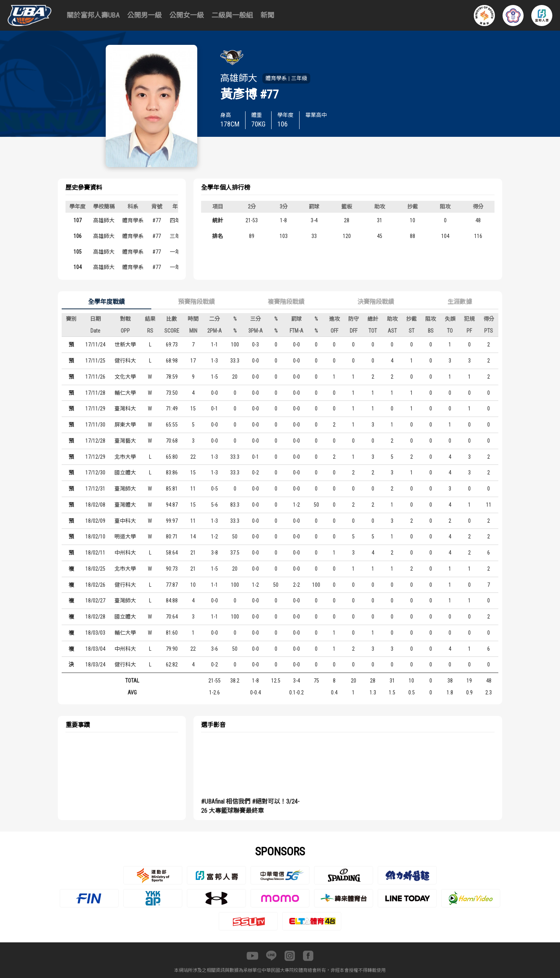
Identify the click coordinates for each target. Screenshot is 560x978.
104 (78, 267)
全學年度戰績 (106, 302)
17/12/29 (95, 457)
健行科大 (125, 361)
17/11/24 (95, 345)
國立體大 (125, 473)
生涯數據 (460, 302)
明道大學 (125, 537)
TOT (373, 331)
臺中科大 (125, 521)
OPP (125, 331)
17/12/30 (95, 473)
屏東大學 (125, 425)
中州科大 (125, 553)
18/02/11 (95, 553)
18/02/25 (95, 569)
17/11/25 (95, 361)
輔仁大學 (125, 393)
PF (469, 331)
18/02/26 (95, 585)
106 (78, 236)
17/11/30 (95, 425)
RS (150, 331)
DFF (354, 331)
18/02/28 (95, 617)
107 (78, 220)
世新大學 (125, 345)
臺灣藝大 (125, 441)
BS (431, 331)
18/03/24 (95, 665)
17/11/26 (95, 377)
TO (450, 331)
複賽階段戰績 (286, 302)
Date (95, 331)
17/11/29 (95, 409)
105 (78, 252)
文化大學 (125, 377)
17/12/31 (95, 489)
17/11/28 (95, 393)
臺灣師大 (125, 489)
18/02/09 (95, 521)
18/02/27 (95, 601)
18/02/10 (95, 537)
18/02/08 (95, 505)
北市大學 (125, 457)
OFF (334, 331)
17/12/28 (95, 441)
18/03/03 (95, 633)
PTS (489, 331)
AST (392, 331)
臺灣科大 (125, 409)
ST (412, 331)
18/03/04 (95, 649)
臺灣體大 (125, 505)
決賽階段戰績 (376, 302)
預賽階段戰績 (196, 302)
